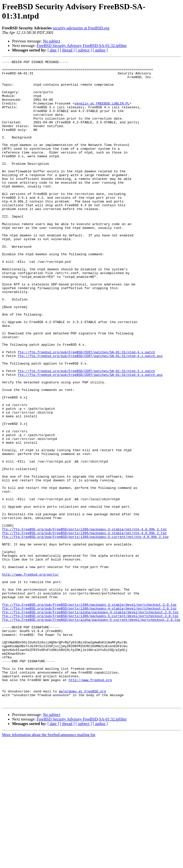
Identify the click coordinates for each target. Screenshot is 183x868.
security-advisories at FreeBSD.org (81, 28)
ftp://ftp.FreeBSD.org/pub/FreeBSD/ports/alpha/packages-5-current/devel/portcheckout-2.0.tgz (91, 732)
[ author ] (100, 50)
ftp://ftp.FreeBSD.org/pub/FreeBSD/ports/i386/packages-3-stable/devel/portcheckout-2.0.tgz (89, 714)
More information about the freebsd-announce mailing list (49, 864)
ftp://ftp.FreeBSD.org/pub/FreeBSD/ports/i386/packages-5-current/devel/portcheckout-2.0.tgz (90, 727)
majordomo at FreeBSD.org (82, 818)
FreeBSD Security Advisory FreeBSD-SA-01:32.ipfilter (82, 46)
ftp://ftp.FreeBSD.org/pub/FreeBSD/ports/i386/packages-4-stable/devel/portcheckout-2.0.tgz (89, 718)
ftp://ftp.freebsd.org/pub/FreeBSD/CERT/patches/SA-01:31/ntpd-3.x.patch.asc (90, 438)
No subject (52, 41)
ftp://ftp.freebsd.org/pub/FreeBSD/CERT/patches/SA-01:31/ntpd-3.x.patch (86, 433)
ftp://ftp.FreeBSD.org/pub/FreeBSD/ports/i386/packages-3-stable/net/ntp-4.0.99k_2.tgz (84, 623)
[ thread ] (67, 50)
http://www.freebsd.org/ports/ (30, 678)
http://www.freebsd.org (90, 804)
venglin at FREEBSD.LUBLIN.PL (102, 112)
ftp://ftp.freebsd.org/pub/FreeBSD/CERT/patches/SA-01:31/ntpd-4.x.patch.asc (90, 415)
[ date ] (53, 50)
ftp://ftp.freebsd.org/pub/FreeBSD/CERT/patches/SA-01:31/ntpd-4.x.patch (86, 411)
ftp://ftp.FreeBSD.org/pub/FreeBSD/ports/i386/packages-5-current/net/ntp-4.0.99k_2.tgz (85, 632)
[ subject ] (84, 50)
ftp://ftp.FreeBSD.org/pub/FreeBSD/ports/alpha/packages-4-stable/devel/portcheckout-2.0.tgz (90, 723)
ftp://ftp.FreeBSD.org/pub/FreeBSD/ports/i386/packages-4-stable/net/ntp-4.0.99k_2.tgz (84, 628)
